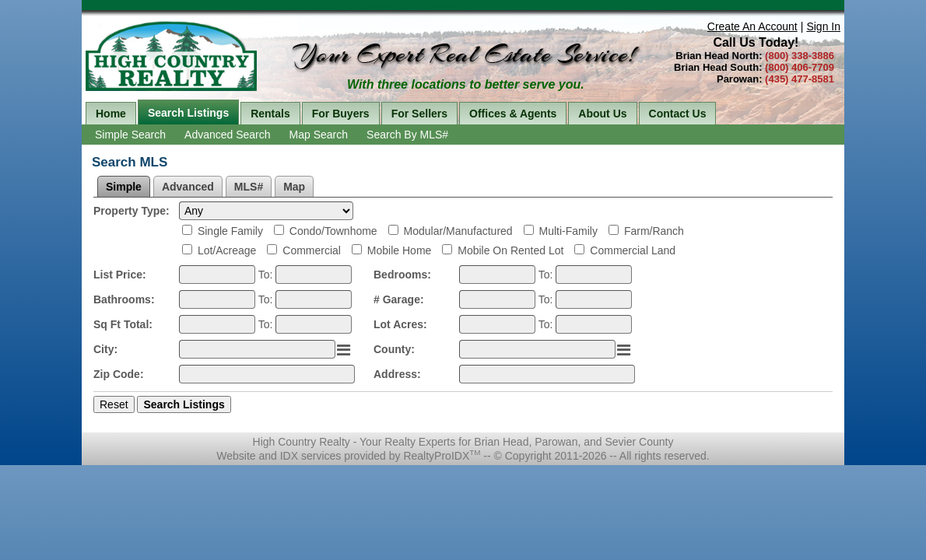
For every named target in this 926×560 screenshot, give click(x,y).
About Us (602, 114)
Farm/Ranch (654, 231)
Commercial (312, 250)
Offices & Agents (513, 114)
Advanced (188, 187)
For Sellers (419, 114)
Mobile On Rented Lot (510, 250)
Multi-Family (568, 231)
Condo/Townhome (333, 231)
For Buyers (341, 114)
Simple (124, 187)
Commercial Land (633, 250)
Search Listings (188, 113)
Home (111, 114)
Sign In (823, 26)
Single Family (230, 231)
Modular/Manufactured (458, 231)
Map (294, 187)
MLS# (249, 187)
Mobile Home (399, 250)
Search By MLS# (407, 135)
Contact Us (678, 114)
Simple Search (130, 135)
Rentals (270, 114)
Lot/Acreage (227, 250)
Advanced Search (228, 135)
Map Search (319, 135)
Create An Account (752, 26)
